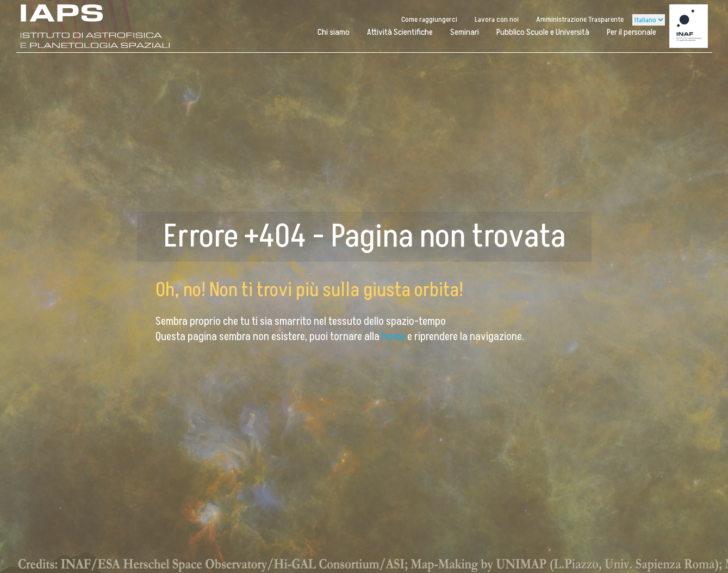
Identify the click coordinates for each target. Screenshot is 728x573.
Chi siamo (334, 32)
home (394, 337)
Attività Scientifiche (400, 32)
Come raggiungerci (429, 19)
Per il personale (631, 32)
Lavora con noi (497, 19)
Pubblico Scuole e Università (543, 32)
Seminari (465, 32)
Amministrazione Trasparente (580, 19)
